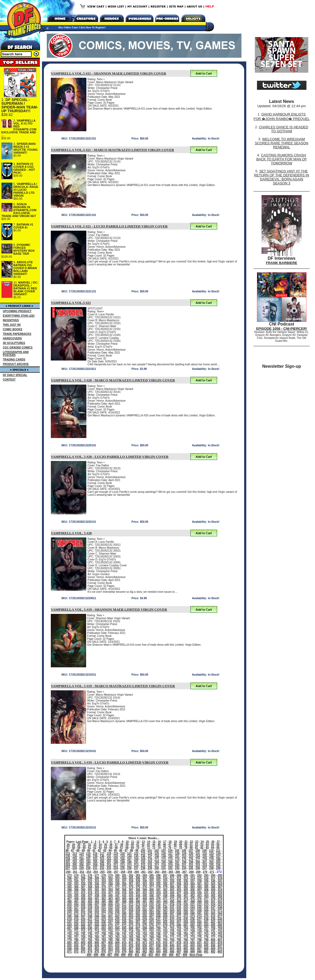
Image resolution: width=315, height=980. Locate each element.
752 (199, 934)
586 (165, 914)
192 (143, 862)
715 (104, 931)
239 (150, 868)
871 (69, 952)
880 (131, 952)
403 (172, 890)
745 (151, 934)
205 (75, 865)
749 (179, 934)
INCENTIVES (11, 320)
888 (186, 952)
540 (165, 908)
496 (179, 902)
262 (150, 872)
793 (165, 940)
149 (164, 856)
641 (69, 922)
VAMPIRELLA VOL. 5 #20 (71, 533)
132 (205, 853)
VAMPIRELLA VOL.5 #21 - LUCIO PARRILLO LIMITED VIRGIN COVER (109, 226)
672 (124, 925)
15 (154, 842)
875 (97, 952)
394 (111, 890)
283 (138, 875)
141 (109, 856)
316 (206, 878)
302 (111, 878)
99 (137, 851)
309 (158, 878)
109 (204, 851)
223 (198, 865)
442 (124, 896)
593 (213, 914)
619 (76, 919)
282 (131, 875)
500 (206, 902)
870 (220, 949)
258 (123, 872)
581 (131, 914)
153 (191, 856)
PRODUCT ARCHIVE (16, 364)
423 (151, 893)
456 (220, 896)
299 (90, 878)
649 (124, 922)
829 (97, 946)
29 (73, 845)
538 (151, 908)
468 (145, 899)
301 (104, 878)
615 (206, 917)
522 (199, 905)
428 (186, 893)
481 (76, 902)
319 (69, 881)
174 (177, 859)
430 (199, 893)
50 (186, 845)
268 (191, 872)
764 (124, 937)
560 (145, 911)
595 (69, 917)
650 (131, 922)
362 (206, 884)
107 (191, 851)
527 (76, 908)
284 (145, 875)
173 (170, 859)
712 (83, 931)
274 (76, 875)
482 (83, 902)
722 (151, 931)
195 (164, 862)
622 (97, 919)
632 (165, 919)
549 (69, 911)
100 (143, 851)
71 (143, 848)
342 (69, 884)
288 (172, 875)
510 (117, 905)
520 (186, 905)
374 (131, 887)
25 (207, 842)
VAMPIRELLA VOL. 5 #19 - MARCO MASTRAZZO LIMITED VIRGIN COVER (113, 686)
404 (179, 890)
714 (97, 931)
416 (104, 893)
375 (138, 887)
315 (199, 878)
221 (184, 865)
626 (124, 919)
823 (213, 943)
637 (199, 919)
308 (151, 878)
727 (186, 931)
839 (165, 946)
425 (165, 893)
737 (97, 934)
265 (171, 872)
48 (175, 845)
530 (97, 908)
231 (95, 868)
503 (69, 905)
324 (104, 881)
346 (97, 884)
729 (199, 931)
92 (99, 851)
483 (90, 902)
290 (186, 875)
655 (165, 922)
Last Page (82, 842)
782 (90, 940)
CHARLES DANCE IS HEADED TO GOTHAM (283, 129)
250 (68, 872)
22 (191, 842)
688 (76, 928)
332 (158, 881)
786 (117, 940)
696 (131, 928)
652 (145, 922)
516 (158, 905)
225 (211, 865)
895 (96, 955)
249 (218, 868)
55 (213, 845)
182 (75, 862)
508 (104, 905)
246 (198, 868)
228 (75, 868)
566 (186, 911)
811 (131, 943)
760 (97, 937)
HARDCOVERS (12, 338)
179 (211, 859)
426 (172, 893)
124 (150, 853)
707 (206, 928)
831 (111, 946)
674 (138, 925)
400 (151, 890)
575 (90, 914)
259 (130, 872)
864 (179, 949)
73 (154, 848)
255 (103, 872)
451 (186, 896)
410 (220, 890)
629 (145, 919)
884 (158, 952)
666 (83, 925)
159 (75, 859)
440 (111, 896)
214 (136, 865)
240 (157, 868)
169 (143, 859)
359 (186, 884)
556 (117, 911)
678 (165, 925)
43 (148, 845)
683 (199, 925)
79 (186, 848)
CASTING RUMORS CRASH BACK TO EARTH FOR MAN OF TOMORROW (281, 159)
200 (198, 862)
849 (76, 949)
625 (117, 919)
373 (124, 887)
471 (165, 899)
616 (213, 917)
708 (213, 928)
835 (138, 946)
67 (122, 848)
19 (175, 842)
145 (136, 856)
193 (150, 862)
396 (124, 890)
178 (205, 859)
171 (157, 859)
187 (109, 862)
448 (165, 896)
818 (179, 943)
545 (199, 908)
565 (179, 911)
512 (131, 905)
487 (117, 902)
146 (143, 856)
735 (83, 934)
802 (69, 943)
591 (199, 914)
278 (104, 875)
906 (171, 955)
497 (186, 902)
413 (83, 893)
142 (116, 856)
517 (165, 905)
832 (117, 946)
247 (205, 868)
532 (111, 908)
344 (83, 884)
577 (104, 914)
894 (89, 955)
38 (122, 845)
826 (76, 946)
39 (127, 845)
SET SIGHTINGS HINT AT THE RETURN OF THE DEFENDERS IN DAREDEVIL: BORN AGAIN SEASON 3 (282, 177)
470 (158, 899)
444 (138, 896)
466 (131, 899)
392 (97, 890)
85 (218, 848)
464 (117, 899)
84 (213, 848)
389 (76, 890)
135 (68, 856)
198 (184, 862)
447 (158, 896)
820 (193, 943)
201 (205, 862)
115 (88, 853)
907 (178, 955)
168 (136, 859)
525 (220, 905)
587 (172, 914)
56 (218, 845)
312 (179, 878)
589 (186, 914)
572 (69, 914)
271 (212, 872)
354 (151, 884)
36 (111, 845)
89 (83, 851)
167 (129, 859)
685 (213, 925)
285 (151, 875)
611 (179, 917)
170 (150, 859)
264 (164, 872)
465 (124, 899)
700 (158, 928)
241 (164, 868)
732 (220, 931)
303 (117, 878)
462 (104, 899)
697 (138, 928)
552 (90, 911)
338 (199, 881)
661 (206, 922)
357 (172, 884)
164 (109, 859)
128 (177, 853)
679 (172, 925)
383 (193, 887)
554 (104, 911)
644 (90, 922)
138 (88, 856)
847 (220, 946)
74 (159, 848)
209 (102, 865)
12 (138, 842)
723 (158, 931)
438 (97, 896)
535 (131, 908)
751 (193, 934)
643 (83, 922)
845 (206, 946)
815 (158, 943)
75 (164, 848)
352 (138, 884)
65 (111, 848)
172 (164, 859)
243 (177, 868)
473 (179, 899)
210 (109, 865)
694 (117, 928)
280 (117, 875)
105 (177, 851)
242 (170, 868)
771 (172, 937)
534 (124, 908)
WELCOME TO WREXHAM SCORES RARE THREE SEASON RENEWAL (282, 143)
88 (78, 851)
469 (151, 899)
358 (179, 884)
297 (76, 878)
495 (172, 902)
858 (138, 949)
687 (69, 928)
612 (186, 917)
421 (138, 893)
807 (104, 943)
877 (111, 952)
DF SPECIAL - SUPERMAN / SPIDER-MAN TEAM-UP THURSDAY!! (20, 105)
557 (124, 911)
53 (202, 845)
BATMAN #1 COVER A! (23, 226)
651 (138, 922)
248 (211, 868)
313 (186, 878)
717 (117, 931)
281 (124, 875)
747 (165, 934)
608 (158, 917)
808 (111, 943)
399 (145, 890)
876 (104, 952)
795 (179, 940)
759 (90, 937)
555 (111, 911)
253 (89, 872)
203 (218, 862)
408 (206, 890)
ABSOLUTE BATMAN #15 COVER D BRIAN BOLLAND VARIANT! (25, 268)
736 (90, 934)
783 (97, 940)
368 (90, 887)
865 (186, 949)
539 (158, 908)
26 (213, 842)
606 (145, 917)
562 (158, 911)
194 (157, 862)
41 (138, 845)
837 (151, 946)
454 (206, 896)
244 (184, 868)
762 (111, 937)
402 (165, 890)
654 (158, 922)
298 (83, 878)
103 (164, 851)
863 (172, 949)
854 (111, 949)
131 (198, 853)
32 (89, 845)
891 (206, 952)
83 (207, 848)
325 (111, 881)
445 (145, 896)
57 (68, 848)
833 (124, 946)
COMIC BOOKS (13, 329)
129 (184, 853)
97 (126, 851)
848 (69, 949)
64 (105, 848)
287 (165, 875)
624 (111, 919)
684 (206, 925)
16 (159, 842)
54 (207, 845)
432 (213, 893)
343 (76, 884)
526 (69, 908)
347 (104, 884)
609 (165, 917)
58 (73, 848)
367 (83, 887)
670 (111, 925)
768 (151, 937)
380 (172, 887)
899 (123, 955)
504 (76, 905)
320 (76, 881)
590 (193, 914)
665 (76, 925)
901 (137, 955)
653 (151, 922)
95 (115, 851)
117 (102, 853)
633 (172, 919)
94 (110, 851)
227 (68, 868)
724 (165, 931)
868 (206, 949)
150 (170, 856)
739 (111, 934)
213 (129, 865)
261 (143, 872)
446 (151, 896)
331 (151, 881)
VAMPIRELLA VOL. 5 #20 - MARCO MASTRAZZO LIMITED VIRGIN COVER (113, 380)
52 (197, 845)
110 (211, 851)
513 (138, 905)
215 (143, 865)
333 (165, 881)
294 (213, 875)
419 (124, 893)
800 (213, 940)
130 (191, 853)
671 (117, 925)
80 (191, 848)
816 (165, 943)
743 (138, 934)
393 (104, 890)
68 (127, 848)
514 (145, 905)
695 (124, 928)
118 (109, 853)
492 (151, 902)
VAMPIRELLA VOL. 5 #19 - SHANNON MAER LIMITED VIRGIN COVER (109, 609)
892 (213, 952)
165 (116, 859)
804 (83, 943)
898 (116, 955)
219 (170, 865)
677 (158, 925)
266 (178, 872)
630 (151, 919)
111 (218, 851)
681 (186, 925)
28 (68, 845)
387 (220, 887)
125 (157, 853)
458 (76, 899)
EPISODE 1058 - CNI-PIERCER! (282, 329)
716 (111, 931)
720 (138, 931)
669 (104, 925)
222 (191, 865)
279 (111, 875)
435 (76, 896)
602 (117, 917)
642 (76, 922)
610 (172, 917)
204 (68, 865)
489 (131, 902)
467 (138, 899)
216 (150, 865)
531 (104, 908)
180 (218, 859)
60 (84, 848)
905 (164, 955)
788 (131, 940)
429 (193, 893)
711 (76, 931)
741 (124, 934)
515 (151, 905)
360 (193, 884)
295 (220, 875)
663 (220, 922)
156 (211, 856)
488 (124, 902)
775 (199, 937)
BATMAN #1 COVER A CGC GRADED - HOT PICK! (24, 168)
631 (158, 919)
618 (69, 919)
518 (172, 905)
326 (117, 881)
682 (193, 925)
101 (150, 851)
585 (158, 914)
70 (138, 848)
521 (193, 905)
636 (193, 919)
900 (130, 955)
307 (145, 878)
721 (145, 931)
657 (179, 922)
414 (90, 893)
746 (158, 934)
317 (213, 878)
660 (199, 922)
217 (157, 865)
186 (102, 862)
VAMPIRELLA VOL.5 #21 (71, 303)
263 (157, 872)
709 (220, 928)
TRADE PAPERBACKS (17, 334)
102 (157, 851)
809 (117, 943)
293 (206, 875)
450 (179, 896)
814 (151, 943)
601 (111, 917)
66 (116, 848)
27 (218, 842)
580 (124, 914)
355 (158, 884)
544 (193, 908)
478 (213, 899)
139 (95, 856)
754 (213, 934)
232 (102, 868)
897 (110, 955)
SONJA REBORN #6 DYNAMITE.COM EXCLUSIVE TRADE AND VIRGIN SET (19, 210)
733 (69, 934)
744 (145, 934)
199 (191, 862)
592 (206, 914)
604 (131, 917)
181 (68, 862)
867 (199, 949)
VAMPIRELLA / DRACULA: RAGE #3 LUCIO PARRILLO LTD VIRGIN (26, 190)
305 (131, 878)
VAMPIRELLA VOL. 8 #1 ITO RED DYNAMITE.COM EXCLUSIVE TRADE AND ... (19, 128)
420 (131, 893)
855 (117, 949)
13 (143, 842)
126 (164, 853)
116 (95, 853)
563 (165, 911)
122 (136, 853)
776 (206, 937)
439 (104, 896)
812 (138, 943)
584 (151, 914)
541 (172, 908)
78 (180, 848)
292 (199, 875)
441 (117, 896)
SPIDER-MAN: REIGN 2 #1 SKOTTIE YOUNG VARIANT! (26, 148)
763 (117, 937)
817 (172, 943)
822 (206, 943)
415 (97, 893)
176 (191, 859)
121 (129, 853)
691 (97, 928)
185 (95, 862)
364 (220, 884)
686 (220, 925)
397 (131, 890)
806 (97, 943)
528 (83, 908)
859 (145, 949)
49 (180, 845)
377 (151, 887)
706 (199, 928)
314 (193, 878)
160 (81, 859)
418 (117, 893)
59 (79, 848)
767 (145, 937)
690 (90, 928)
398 (138, 890)
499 (199, 902)
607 (151, 917)
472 (172, 899)
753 (206, 934)
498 (193, 902)
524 (213, 905)
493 (158, 902)
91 (94, 851)
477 (206, 899)
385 (206, 887)
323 (97, 881)
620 (83, 919)
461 (97, 899)
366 (76, 887)
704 (186, 928)
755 (220, 934)
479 (220, 899)
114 (81, 853)
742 (131, 934)
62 (95, 848)
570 (213, 911)
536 (138, 908)
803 (76, 943)
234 (116, 868)
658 (186, 922)
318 (220, 878)
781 (83, 940)
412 (76, 893)
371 (111, 887)
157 (218, 856)
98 (131, 851)
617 (220, 917)
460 (90, 899)
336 (186, 881)
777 (213, 937)
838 (158, 946)
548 (220, 908)
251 (75, 872)
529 (90, 908)
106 (184, 851)
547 (213, 908)
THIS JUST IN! (12, 325)
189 (123, 862)
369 (97, 887)
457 (69, 899)
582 (138, 914)
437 (90, 896)
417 (111, 893)
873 (83, 952)
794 (172, 940)
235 (123, 868)
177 (198, 859)
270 (205, 872)
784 (104, 940)
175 (184, 859)
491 (145, 902)
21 (186, 842)
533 (117, 908)
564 (172, 911)
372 (117, 887)
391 (90, 890)
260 (137, 872)
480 (69, 902)
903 (151, 955)
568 (199, 911)
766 (138, 937)
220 (177, 865)
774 (193, 937)
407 (199, 890)
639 (213, 919)
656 (172, 922)
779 (69, 940)
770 (165, 937)
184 (88, 862)
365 (69, 887)
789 (138, 940)
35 (105, 845)
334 (172, 881)
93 (105, 851)
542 (179, 908)
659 (193, 922)
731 (213, 931)
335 (179, 881)
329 (138, 881)
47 (170, 845)
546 (206, 908)
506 (90, 905)
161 (88, 859)
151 (177, 856)
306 (138, 878)
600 (104, 917)
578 (111, 914)
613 (193, 917)
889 (193, 952)
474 (186, 899)
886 (172, 952)
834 (131, 946)
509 (111, 905)
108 (198, 851)
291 (193, 875)
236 (129, 868)
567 (193, 911)
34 (100, 845)
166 (123, 859)
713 (90, 931)
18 (170, 842)
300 (97, 878)
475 (193, 899)
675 (145, 925)
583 (145, 914)
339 (206, 881)
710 (69, 931)
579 (117, 914)
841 (179, 946)
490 (138, 902)
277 (97, 875)
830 (104, 946)
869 (213, 949)
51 (191, 845)
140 (102, 856)
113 (75, 853)
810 (124, 943)
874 (90, 952)
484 (97, 902)
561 (151, 911)
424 (158, 893)
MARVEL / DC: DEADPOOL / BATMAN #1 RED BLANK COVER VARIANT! (26, 288)
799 (206, 940)
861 (158, 949)
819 (186, 943)
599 (97, 917)
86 (67, 851)
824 (220, 943)
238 (143, 868)
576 (97, 914)
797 (193, 940)
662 (213, 922)
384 (199, 887)
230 (88, 868)
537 (145, 908)
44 (154, 845)
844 (199, 946)
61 (89, 848)
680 (179, 925)
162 (95, 859)
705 (193, 928)
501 (213, 902)
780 (76, 940)
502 (220, 902)
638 (206, 919)
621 (90, 919)
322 (90, 881)
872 (76, 952)
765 (131, 937)
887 (179, 952)
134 (218, 853)
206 (81, 865)
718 (124, 931)
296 (69, 878)
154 (198, 856)
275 (83, 875)
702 (172, 928)
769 (158, 937)
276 (90, 875)
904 (158, 955)
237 (136, 868)
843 (193, 946)
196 (170, 862)
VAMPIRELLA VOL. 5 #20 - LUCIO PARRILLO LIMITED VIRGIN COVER (110, 457)
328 (131, 881)
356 (165, 884)
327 (124, 881)
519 (179, 905)
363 (213, 884)
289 (179, 875)
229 (81, 868)
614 (199, 917)
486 (111, 902)
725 (172, 931)
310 (165, 878)
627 (131, 919)
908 (185, 955)
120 (123, 853)
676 (151, 925)
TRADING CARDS (14, 360)
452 (193, 896)
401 (158, 890)
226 (218, 865)
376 (145, 887)
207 (88, 865)
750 (186, 934)
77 (175, 848)
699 (151, 928)
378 (158, 887)
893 (220, 952)
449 (172, 896)
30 (79, 845)
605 (138, 917)
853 (104, 949)
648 (117, 922)
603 (124, 917)
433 (220, 893)
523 (206, 905)
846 (213, 946)
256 (109, 872)
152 (184, 856)
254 (96, 872)
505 (83, 905)
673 (131, 925)
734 (76, 934)
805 (90, 943)
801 (220, 940)
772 (179, 937)
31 (84, 845)
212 (123, 865)
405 (186, 890)
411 (69, 893)
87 (73, 851)
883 (151, 952)
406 (193, 890)
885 (165, 952)
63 (100, 848)
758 (83, 937)
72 (148, 848)
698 (145, 928)
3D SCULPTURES (14, 343)
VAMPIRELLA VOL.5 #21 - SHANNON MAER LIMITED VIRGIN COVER (108, 73)
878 (117, 952)
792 (158, 940)
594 (220, 914)
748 (172, 934)
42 (143, 845)
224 (205, 865)
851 (90, 949)
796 (186, 940)
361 (199, 884)
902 (144, 955)
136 (75, 856)
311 (172, 878)
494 (165, 902)
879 (124, 952)
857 (131, 949)
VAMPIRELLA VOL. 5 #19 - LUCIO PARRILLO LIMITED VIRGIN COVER (110, 762)
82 (202, 848)
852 (97, 949)
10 (127, 842)
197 (177, 862)
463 (111, 899)
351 (131, 884)
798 (199, 940)
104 (170, 851)
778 (220, 937)
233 (109, 868)
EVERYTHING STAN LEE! (19, 316)
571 (220, 911)
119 (116, 853)
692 (104, 928)
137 (81, 856)
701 (165, 928)
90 (89, 851)
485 (104, 902)
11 (132, 842)
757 (76, 937)
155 (205, 856)
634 (179, 919)
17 (165, 842)
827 (83, 946)
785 (111, 940)
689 (83, 928)
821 (199, 943)
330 (145, 881)
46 (164, 845)
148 (157, 856)
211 (116, 865)
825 (69, 946)
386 (213, 887)
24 (202, 842)
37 (116, 845)
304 (124, 878)
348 (111, 884)
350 (124, 884)
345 (90, 884)
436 (83, 896)
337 (193, 881)
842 (186, 946)
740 (117, 934)
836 (145, 946)
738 (104, 934)
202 (211, 862)
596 (76, 917)
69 (132, 848)
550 (76, 911)
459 (83, 899)
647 (111, 922)
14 (149, 842)
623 (104, 919)
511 (124, 905)
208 (95, 865)
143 (123, 856)
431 (206, 893)
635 (186, 919)
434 (69, 896)
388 (69, 890)
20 (181, 842)
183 (81, 862)
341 (220, 881)
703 (179, 928)
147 (150, 856)
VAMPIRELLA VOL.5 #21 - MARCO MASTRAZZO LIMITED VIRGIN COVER (112, 150)
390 (83, 890)
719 (131, 931)
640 (220, 919)
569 (206, 911)
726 (179, 931)
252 (82, 872)
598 (90, 917)
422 (145, 893)
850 (83, 949)
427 (179, 893)
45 (159, 845)
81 (197, 848)
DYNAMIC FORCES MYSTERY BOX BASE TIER (24, 249)
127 (170, 853)
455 (213, 896)
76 (170, 848)
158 (68, 859)
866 (193, 949)
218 (164, 865)
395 (117, 890)
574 (83, 914)
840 (172, 946)
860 (151, 949)
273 (69, 875)
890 (199, 952)
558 (131, 911)
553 (97, 911)
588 (179, 914)
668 (97, 925)
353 (145, 884)
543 (186, 908)
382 (186, 887)
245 (191, 868)
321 (83, 881)
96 (121, 851)
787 (124, 940)
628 (138, 919)
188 (116, 862)
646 (104, 922)
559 (138, 911)
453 (199, 896)
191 (136, 862)
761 (104, 937)
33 (95, 845)
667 (90, 925)
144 (129, 856)
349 (117, 884)
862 (165, 949)
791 (151, 940)
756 (69, 937)
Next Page (196, 955)
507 (97, 905)
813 (145, 943)
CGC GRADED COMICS (18, 348)
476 (199, 899)
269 (198, 872)
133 (211, 853)
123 (143, 853)
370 (104, 887)
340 (213, 881)
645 (97, 922)
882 (145, 952)
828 (90, 946)
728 (193, 931)
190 (129, 862)
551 (83, 911)
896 (103, 955)
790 (145, 940)
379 (165, 887)
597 (83, 917)
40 (132, 845)
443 (131, 896)
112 (68, 853)
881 (138, 952)
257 (116, 872)
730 (206, 931)
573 (76, 914)
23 (197, 842)
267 (185, 872)
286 (158, 875)
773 (186, 937)
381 (179, 887)
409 (213, 890)
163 (102, 859)
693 (111, 928)
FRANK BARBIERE (282, 263)
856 (124, 949)
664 (69, 925)
